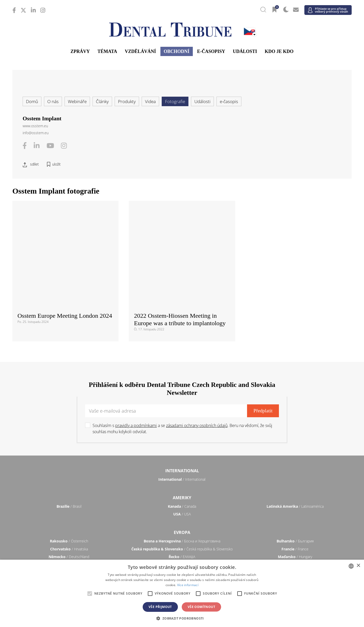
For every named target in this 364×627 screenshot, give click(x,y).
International (182, 379)
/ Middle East (295, 559)
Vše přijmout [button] (160, 607)
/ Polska (69, 481)
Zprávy (80, 51)
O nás (53, 101)
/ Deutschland (69, 465)
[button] (182, 618)
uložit (56, 164)
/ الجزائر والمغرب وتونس (182, 559)
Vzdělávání (140, 51)
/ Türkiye (182, 497)
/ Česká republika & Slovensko (182, 458)
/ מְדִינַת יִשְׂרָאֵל (69, 559)
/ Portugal (182, 481)
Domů (32, 101)
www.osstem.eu (35, 126)
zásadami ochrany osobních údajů (197, 334)
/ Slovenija (69, 489)
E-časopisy (211, 51)
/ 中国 (69, 524)
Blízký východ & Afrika (182, 550)
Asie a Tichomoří (182, 515)
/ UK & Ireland (295, 497)
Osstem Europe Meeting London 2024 (65, 224)
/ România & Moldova (295, 481)
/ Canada (182, 415)
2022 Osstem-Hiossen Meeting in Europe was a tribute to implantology (180, 228)
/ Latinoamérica (295, 415)
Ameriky (182, 406)
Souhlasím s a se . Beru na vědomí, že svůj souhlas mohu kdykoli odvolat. (182, 337)
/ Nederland (182, 473)
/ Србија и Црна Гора (182, 489)
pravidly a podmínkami (136, 334)
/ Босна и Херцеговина (182, 450)
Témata (107, 51)
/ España (295, 489)
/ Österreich (69, 450)
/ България (295, 450)
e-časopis (229, 101)
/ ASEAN (239, 532)
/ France (295, 458)
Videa (150, 101)
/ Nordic (295, 473)
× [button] (358, 566)
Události (245, 51)
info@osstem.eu (36, 133)
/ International (182, 388)
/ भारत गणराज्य (182, 524)
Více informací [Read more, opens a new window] (188, 585)
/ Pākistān (295, 524)
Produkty (127, 101)
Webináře (77, 101)
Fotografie (175, 101)
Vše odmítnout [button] (201, 607)
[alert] (182, 593)
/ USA (182, 423)
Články (102, 101)
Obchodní (177, 51)
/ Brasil (69, 415)
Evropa (182, 441)
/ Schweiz (69, 497)
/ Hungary (295, 465)
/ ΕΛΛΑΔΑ (182, 465)
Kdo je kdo (279, 51)
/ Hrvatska (69, 458)
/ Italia (69, 473)
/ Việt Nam (125, 532)
